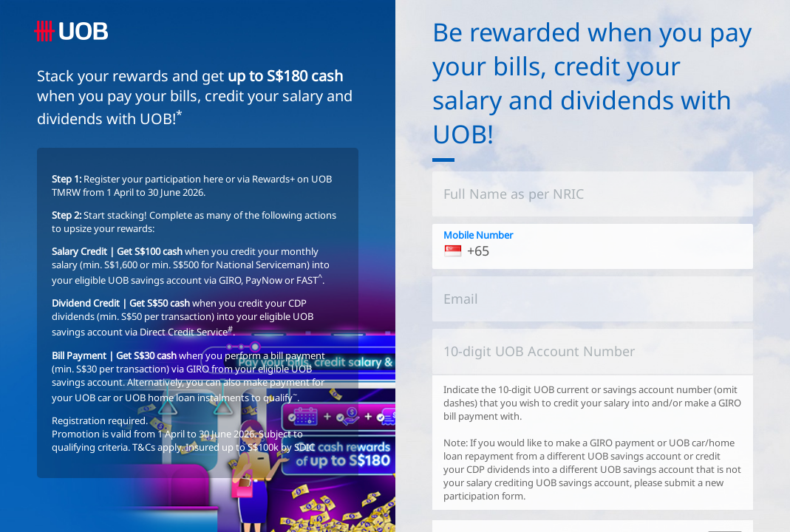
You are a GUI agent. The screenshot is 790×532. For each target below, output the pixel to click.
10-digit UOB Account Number (539, 351)
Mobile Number (478, 235)
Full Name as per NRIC (514, 194)
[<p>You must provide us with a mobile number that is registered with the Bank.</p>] (593, 246)
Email (461, 299)
